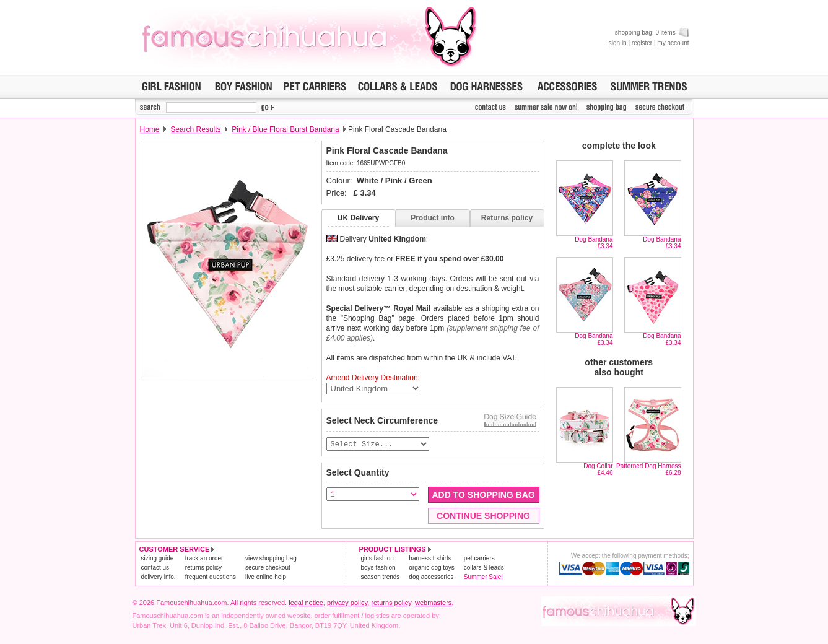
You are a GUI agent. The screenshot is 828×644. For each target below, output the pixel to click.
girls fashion (377, 559)
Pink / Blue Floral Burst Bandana (285, 129)
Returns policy (507, 218)
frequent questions (211, 577)
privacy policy (347, 603)
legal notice (306, 603)
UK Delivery (358, 218)
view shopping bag (271, 559)
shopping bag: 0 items (652, 33)
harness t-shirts (430, 559)
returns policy (203, 568)
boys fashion (378, 568)
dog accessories (431, 577)
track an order (204, 559)
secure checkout (268, 568)
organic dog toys (431, 568)
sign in (618, 43)
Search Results (195, 129)
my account (673, 43)
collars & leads (484, 568)
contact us (155, 568)
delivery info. (159, 577)
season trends (381, 577)
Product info (433, 218)
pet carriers (479, 559)
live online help (266, 577)
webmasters (433, 603)
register (642, 43)
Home (150, 129)
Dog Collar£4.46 (598, 469)
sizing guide (158, 559)
